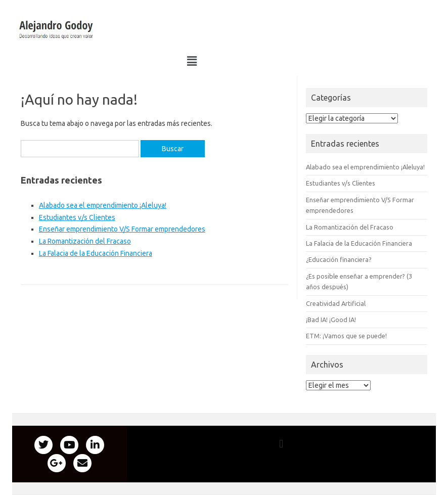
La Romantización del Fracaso (85, 241)
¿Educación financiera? (339, 259)
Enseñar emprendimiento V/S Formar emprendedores (122, 229)
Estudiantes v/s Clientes (77, 217)
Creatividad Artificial (336, 303)
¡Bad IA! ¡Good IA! (331, 320)
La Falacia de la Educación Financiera (96, 253)
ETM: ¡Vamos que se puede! (346, 336)
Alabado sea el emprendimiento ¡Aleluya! (103, 205)
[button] (56, 29)
